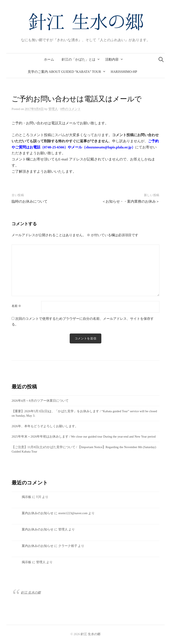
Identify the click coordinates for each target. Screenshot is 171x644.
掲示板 (26, 497)
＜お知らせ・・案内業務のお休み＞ (131, 201)
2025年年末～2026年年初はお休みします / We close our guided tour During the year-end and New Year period (84, 437)
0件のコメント (70, 109)
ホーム (49, 59)
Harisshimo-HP (124, 72)
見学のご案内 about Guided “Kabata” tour (64, 72)
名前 (16, 306)
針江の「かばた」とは (79, 59)
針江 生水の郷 (31, 592)
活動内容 (112, 59)
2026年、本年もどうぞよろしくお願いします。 (45, 426)
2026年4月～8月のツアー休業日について (40, 401)
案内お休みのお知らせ (38, 513)
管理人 (63, 529)
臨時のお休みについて (30, 201)
